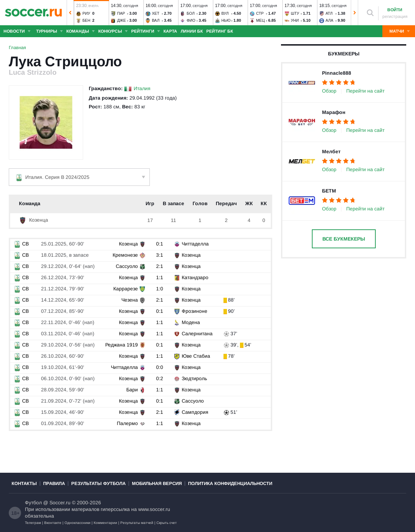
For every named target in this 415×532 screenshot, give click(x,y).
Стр (260, 13)
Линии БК (192, 31)
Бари (132, 390)
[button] (70, 13)
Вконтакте (53, 523)
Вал (156, 20)
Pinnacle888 (337, 73)
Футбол (33, 503)
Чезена (130, 300)
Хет (156, 13)
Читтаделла (195, 244)
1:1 (160, 277)
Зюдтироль (194, 378)
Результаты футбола (98, 483)
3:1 (160, 255)
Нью (226, 20)
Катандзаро (195, 277)
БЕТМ (329, 191)
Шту (295, 13)
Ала (329, 20)
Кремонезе (125, 255)
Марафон (334, 112)
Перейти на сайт (365, 91)
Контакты (24, 483)
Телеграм (33, 523)
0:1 (160, 244)
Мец (260, 20)
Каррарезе (126, 289)
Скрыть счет (167, 523)
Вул (225, 13)
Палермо (127, 423)
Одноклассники (78, 523)
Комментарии (105, 523)
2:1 (160, 266)
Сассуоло (127, 266)
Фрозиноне (195, 311)
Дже (122, 20)
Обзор (329, 91)
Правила (54, 483)
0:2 (160, 378)
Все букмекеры (344, 239)
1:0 (160, 289)
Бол (191, 13)
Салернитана (197, 334)
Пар (121, 13)
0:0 (160, 367)
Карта (170, 31)
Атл (329, 13)
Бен (86, 20)
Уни (295, 20)
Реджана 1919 (122, 345)
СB (21, 244)
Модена (191, 322)
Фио (191, 20)
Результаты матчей (137, 523)
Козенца (34, 220)
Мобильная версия (157, 483)
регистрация (395, 16)
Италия (142, 88)
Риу (86, 13)
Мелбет (331, 151)
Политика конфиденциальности (230, 483)
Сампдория (195, 412)
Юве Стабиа (196, 356)
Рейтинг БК (220, 31)
